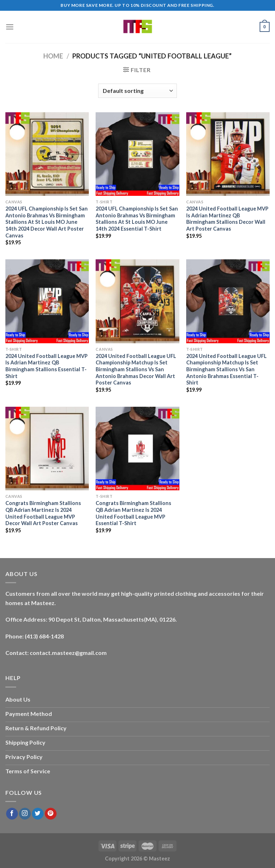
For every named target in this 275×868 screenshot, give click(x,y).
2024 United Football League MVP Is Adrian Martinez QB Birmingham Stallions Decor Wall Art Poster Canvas (227, 219)
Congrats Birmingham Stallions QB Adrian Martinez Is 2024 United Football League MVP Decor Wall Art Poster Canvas (43, 513)
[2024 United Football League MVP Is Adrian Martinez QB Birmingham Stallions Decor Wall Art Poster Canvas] (228, 154)
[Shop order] (137, 91)
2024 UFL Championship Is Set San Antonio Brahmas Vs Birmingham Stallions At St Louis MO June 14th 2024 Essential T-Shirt (137, 219)
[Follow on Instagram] (25, 814)
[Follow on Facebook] (12, 814)
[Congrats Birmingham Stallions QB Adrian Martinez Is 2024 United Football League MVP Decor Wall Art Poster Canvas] (47, 449)
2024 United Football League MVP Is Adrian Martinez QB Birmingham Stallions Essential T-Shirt (47, 366)
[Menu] (10, 27)
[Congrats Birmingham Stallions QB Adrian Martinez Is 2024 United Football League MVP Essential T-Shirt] (137, 449)
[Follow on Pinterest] (51, 814)
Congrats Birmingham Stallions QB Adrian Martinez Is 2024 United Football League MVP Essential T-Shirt (133, 513)
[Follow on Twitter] (38, 814)
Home (53, 56)
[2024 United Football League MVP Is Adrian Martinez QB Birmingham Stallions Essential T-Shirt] (47, 301)
